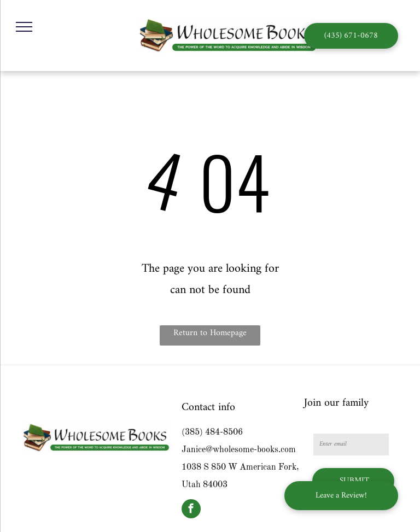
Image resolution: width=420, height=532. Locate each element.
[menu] (24, 27)
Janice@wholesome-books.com (239, 450)
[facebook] (191, 510)
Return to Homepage (210, 333)
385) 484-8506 (214, 432)
